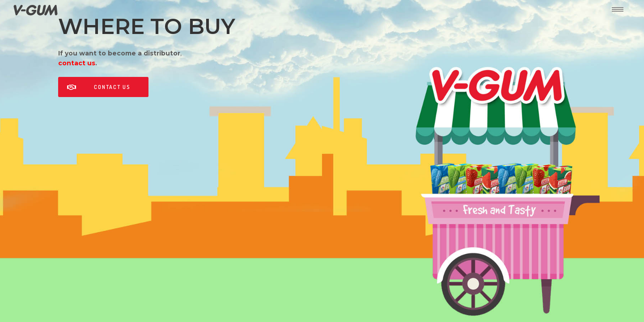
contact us (77, 63)
